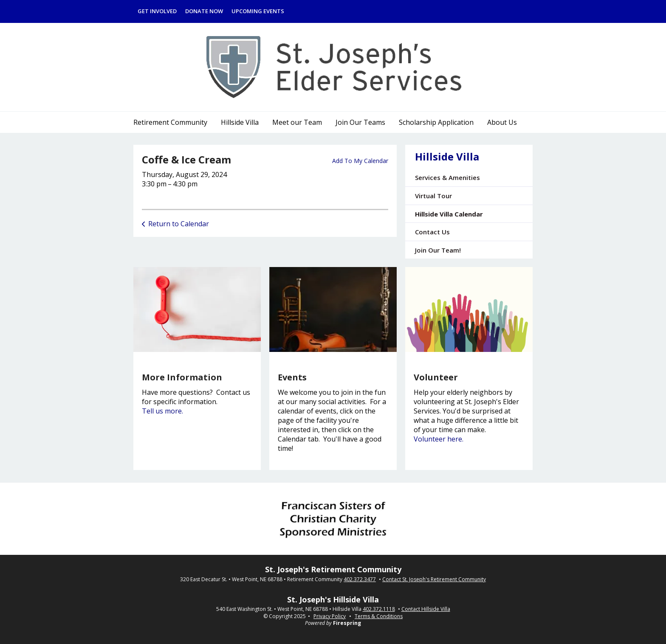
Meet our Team (297, 122)
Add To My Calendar (360, 161)
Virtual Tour (433, 196)
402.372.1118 (379, 609)
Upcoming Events (258, 11)
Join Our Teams (360, 122)
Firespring (347, 623)
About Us (502, 122)
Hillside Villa (240, 122)
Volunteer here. (439, 439)
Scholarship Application (436, 122)
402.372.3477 (360, 579)
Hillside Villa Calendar (449, 214)
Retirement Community (170, 122)
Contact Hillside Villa (426, 609)
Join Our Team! (438, 250)
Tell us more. (162, 411)
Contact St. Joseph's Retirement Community (434, 579)
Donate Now (204, 11)
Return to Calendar (179, 224)
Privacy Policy (330, 616)
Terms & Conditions (379, 616)
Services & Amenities (447, 177)
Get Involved (157, 11)
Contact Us (432, 232)
